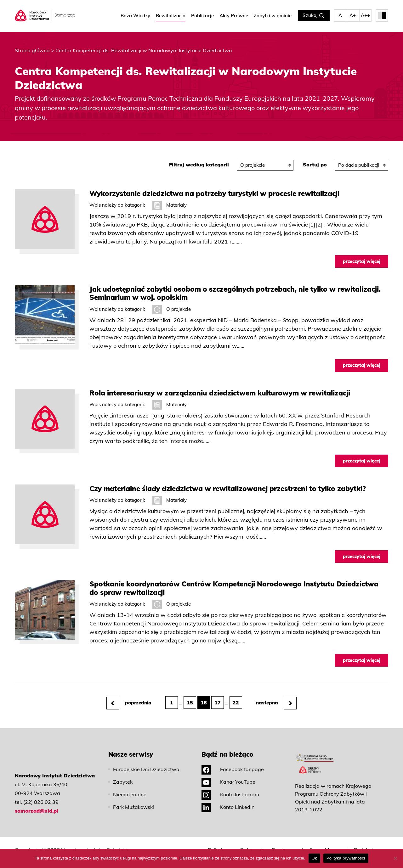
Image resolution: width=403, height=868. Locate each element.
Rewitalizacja (171, 16)
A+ (353, 16)
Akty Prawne (234, 16)
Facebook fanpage (233, 762)
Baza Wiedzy (135, 16)
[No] (395, 858)
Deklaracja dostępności (254, 846)
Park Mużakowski (133, 800)
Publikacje (202, 16)
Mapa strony (332, 846)
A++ (365, 16)
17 (218, 696)
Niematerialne (130, 787)
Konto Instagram (230, 787)
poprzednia (129, 696)
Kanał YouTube (228, 775)
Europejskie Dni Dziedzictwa (146, 762)
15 (190, 696)
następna (276, 696)
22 (236, 696)
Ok (314, 858)
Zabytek (123, 775)
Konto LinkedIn (228, 800)
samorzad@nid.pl (37, 804)
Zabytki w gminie (273, 16)
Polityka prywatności (222, 846)
